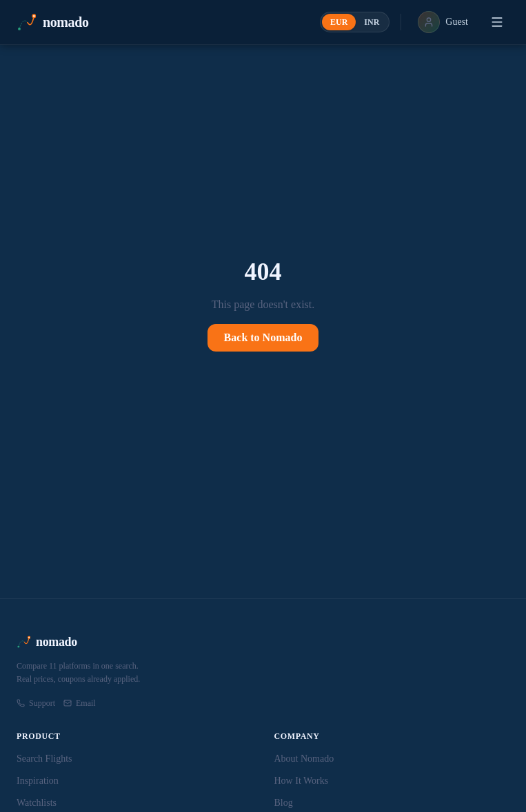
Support (36, 703)
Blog (284, 803)
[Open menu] (497, 22)
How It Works (302, 781)
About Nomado (304, 759)
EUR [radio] (339, 22)
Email (80, 703)
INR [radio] (372, 22)
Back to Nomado (263, 337)
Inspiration (38, 781)
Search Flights (44, 759)
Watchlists (37, 803)
